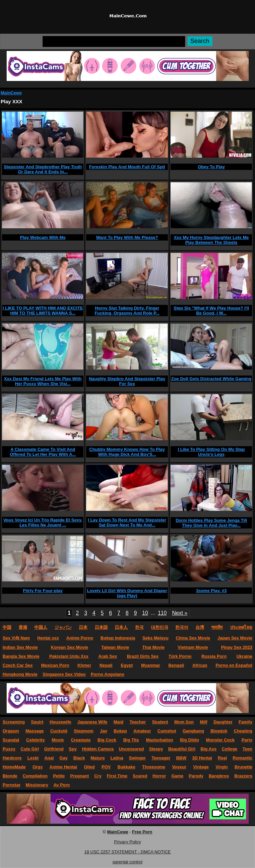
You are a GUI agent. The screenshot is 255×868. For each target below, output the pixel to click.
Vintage (201, 767)
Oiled (89, 767)
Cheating (243, 731)
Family (246, 722)
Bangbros (219, 776)
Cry (98, 776)
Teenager (161, 758)
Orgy (38, 767)
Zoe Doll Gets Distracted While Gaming (211, 379)
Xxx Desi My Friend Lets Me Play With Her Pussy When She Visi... (43, 381)
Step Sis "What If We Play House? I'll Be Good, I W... (211, 311)
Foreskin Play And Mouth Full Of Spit (127, 167)
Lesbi (33, 758)
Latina (117, 758)
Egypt (127, 665)
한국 (139, 627)
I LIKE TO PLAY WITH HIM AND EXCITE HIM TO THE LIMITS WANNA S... (43, 311)
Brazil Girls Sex (143, 656)
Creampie (81, 740)
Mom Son (184, 722)
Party (247, 740)
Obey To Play (211, 167)
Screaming (14, 722)
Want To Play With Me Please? (127, 237)
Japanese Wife (92, 722)
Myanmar (150, 665)
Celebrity (36, 740)
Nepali (106, 665)
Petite (59, 776)
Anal (49, 758)
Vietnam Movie (193, 647)
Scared (140, 776)
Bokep (120, 731)
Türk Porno (180, 656)
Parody (196, 776)
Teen (248, 749)
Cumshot (167, 731)
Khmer (84, 665)
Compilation (35, 776)
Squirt (37, 722)
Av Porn (62, 785)
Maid (119, 722)
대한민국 (160, 627)
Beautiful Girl (182, 749)
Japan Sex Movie (235, 638)
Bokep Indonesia (118, 638)
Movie (58, 740)
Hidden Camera (98, 749)
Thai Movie (153, 647)
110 (162, 613)
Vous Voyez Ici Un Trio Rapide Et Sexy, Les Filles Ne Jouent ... (43, 522)
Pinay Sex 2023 (237, 647)
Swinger (137, 758)
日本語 (101, 627)
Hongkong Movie (20, 674)
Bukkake (127, 767)
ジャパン (63, 627)
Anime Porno (80, 638)
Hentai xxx (48, 638)
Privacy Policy (128, 842)
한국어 (182, 627)
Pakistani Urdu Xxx (69, 656)
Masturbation (160, 740)
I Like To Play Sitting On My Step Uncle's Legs (211, 452)
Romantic (243, 758)
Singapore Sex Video (64, 674)
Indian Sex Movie (20, 647)
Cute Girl (30, 749)
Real (222, 758)
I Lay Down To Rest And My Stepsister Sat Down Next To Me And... (127, 522)
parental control (128, 862)
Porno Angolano (108, 674)
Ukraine (244, 656)
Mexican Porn (55, 665)
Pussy (9, 749)
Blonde (10, 776)
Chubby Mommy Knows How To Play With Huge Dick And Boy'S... (127, 452)
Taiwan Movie (115, 647)
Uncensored (131, 749)
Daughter (223, 722)
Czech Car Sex (18, 665)
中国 (7, 627)
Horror (159, 776)
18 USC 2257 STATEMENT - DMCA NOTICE (127, 852)
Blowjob (219, 731)
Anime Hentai (63, 767)
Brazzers (243, 776)
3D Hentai (202, 758)
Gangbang (193, 731)
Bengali (176, 665)
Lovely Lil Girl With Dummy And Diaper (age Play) (127, 593)
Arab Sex (108, 656)
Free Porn (142, 832)
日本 (83, 627)
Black (79, 758)
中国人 (41, 627)
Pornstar (11, 785)
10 (145, 613)
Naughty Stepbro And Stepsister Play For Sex (127, 381)
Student (160, 722)
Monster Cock (220, 740)
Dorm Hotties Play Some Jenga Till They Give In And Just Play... (211, 523)
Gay (64, 758)
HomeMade (14, 767)
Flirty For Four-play (43, 591)
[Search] (114, 41)
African (200, 665)
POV (106, 767)
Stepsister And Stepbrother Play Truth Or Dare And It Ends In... (43, 169)
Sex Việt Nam (16, 638)
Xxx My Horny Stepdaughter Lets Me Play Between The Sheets (211, 240)
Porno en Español (234, 665)
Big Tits (131, 740)
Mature (98, 758)
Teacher (138, 722)
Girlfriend (54, 749)
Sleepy (156, 749)
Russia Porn (214, 656)
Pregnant (79, 776)
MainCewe (11, 93)
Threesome (154, 767)
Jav (104, 731)
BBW (181, 758)
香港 (23, 627)
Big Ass (208, 749)
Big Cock (107, 740)
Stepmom (84, 731)
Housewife (60, 722)
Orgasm (11, 731)
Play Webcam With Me (43, 237)
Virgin (222, 767)
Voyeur (179, 767)
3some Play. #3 (211, 591)
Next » (180, 613)
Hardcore (12, 758)
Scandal (11, 740)
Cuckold (59, 731)
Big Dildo (190, 740)
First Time (117, 776)
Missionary (37, 785)
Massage (35, 731)
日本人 (121, 627)
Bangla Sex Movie (21, 656)
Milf (203, 722)
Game (177, 776)
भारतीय (217, 627)
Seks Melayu (156, 638)
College (230, 749)
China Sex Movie (193, 638)
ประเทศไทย (241, 627)
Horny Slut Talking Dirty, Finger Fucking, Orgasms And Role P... (127, 311)
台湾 (200, 627)
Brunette (244, 767)
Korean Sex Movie (69, 647)
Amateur (142, 731)
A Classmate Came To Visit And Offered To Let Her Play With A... (43, 452)
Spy (73, 749)
